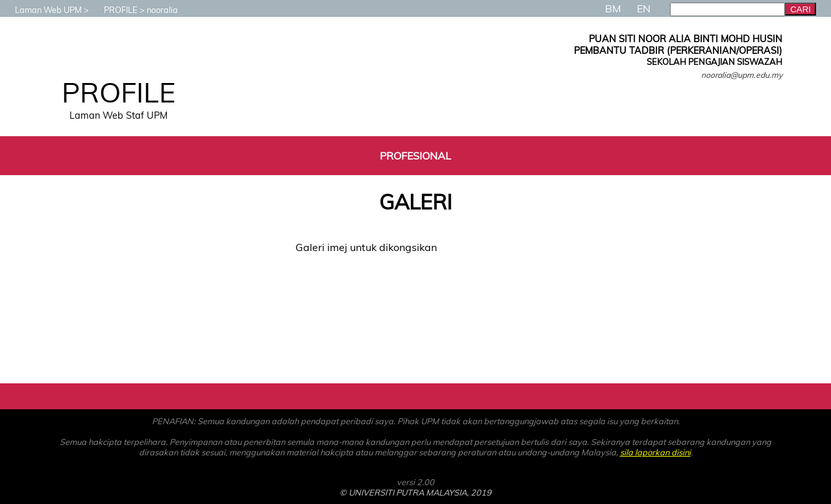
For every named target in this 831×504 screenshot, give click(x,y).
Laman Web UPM (42, 10)
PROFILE (114, 10)
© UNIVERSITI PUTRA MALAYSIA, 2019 (415, 492)
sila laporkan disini (655, 452)
